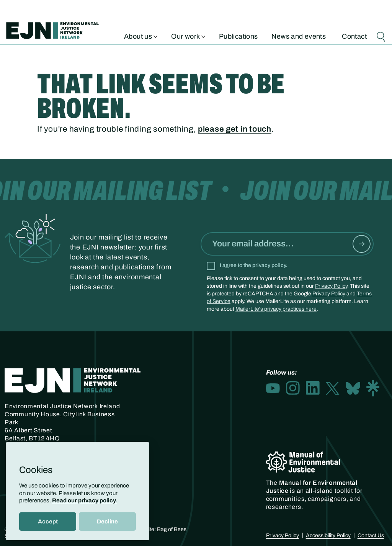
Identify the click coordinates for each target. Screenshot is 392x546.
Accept (48, 522)
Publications (238, 36)
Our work (188, 36)
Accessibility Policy (328, 535)
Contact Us (371, 535)
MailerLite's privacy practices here (276, 309)
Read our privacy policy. (85, 500)
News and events (299, 36)
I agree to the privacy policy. (253, 265)
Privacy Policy (331, 286)
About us (141, 36)
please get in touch (235, 129)
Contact (354, 36)
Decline (107, 522)
